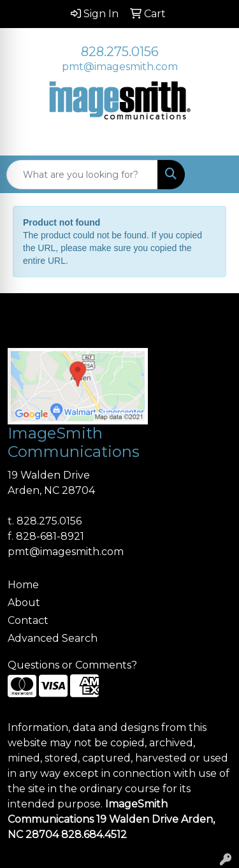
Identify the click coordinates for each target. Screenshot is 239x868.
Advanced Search (53, 638)
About (24, 603)
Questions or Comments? (72, 665)
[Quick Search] (82, 175)
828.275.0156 (120, 52)
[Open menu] (214, 175)
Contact (28, 620)
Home (23, 585)
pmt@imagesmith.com (120, 67)
